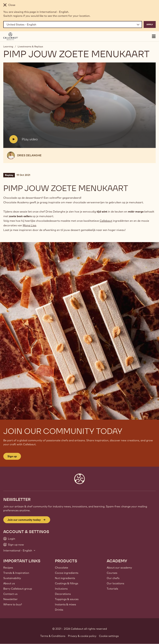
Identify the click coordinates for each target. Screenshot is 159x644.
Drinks (59, 610)
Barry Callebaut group (18, 589)
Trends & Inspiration (16, 573)
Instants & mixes (65, 604)
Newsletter (10, 599)
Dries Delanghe (29, 155)
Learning (8, 47)
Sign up (12, 456)
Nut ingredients (65, 578)
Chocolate (62, 568)
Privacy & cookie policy (82, 636)
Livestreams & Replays (30, 47)
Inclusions (61, 589)
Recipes (8, 568)
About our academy (119, 568)
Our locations (115, 583)
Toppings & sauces (67, 599)
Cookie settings (109, 636)
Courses (112, 573)
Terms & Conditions (53, 636)
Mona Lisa (29, 225)
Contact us (10, 594)
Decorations (63, 594)
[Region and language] (73, 24)
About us (9, 583)
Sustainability (12, 578)
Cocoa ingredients (67, 573)
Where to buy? (13, 604)
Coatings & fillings (67, 583)
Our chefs (113, 578)
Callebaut (106, 221)
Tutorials (112, 589)
